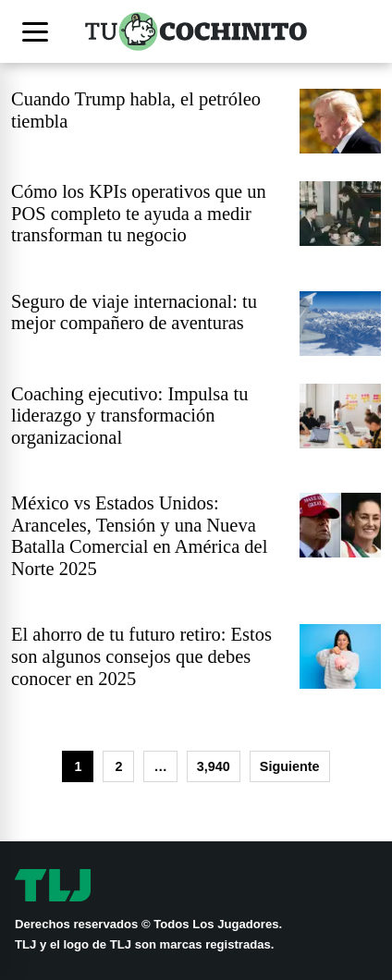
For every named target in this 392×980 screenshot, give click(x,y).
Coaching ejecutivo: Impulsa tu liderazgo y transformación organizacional (129, 416)
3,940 (214, 766)
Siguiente (290, 766)
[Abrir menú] (39, 31)
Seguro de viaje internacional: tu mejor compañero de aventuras (134, 312)
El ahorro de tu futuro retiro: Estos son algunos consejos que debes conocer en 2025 (141, 656)
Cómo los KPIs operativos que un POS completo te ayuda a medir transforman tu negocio (139, 213)
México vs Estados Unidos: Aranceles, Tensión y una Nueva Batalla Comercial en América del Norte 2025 (139, 536)
